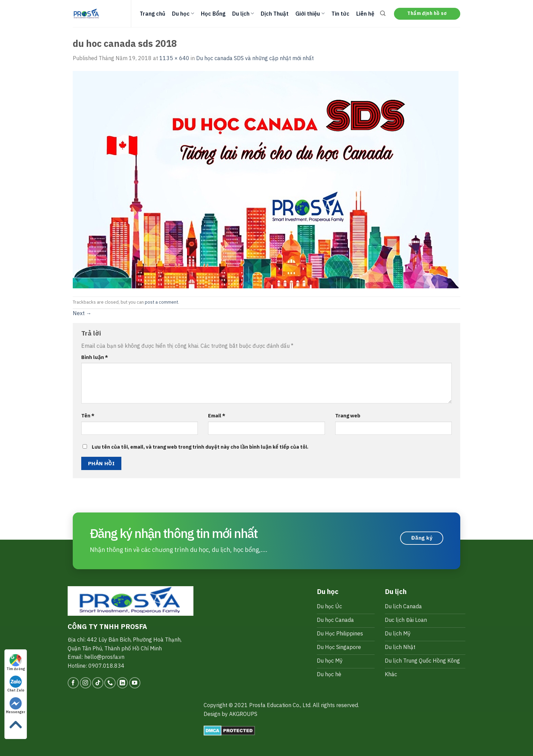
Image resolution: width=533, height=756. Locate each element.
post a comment (161, 302)
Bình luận (95, 357)
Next (82, 313)
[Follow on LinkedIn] (123, 683)
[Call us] (110, 683)
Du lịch (243, 14)
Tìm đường (16, 663)
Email (217, 416)
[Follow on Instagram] (85, 683)
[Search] (383, 13)
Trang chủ (152, 14)
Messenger (16, 706)
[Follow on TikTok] (98, 683)
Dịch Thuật (275, 14)
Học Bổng (213, 14)
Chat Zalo (16, 684)
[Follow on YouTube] (135, 683)
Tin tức (340, 14)
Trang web (348, 416)
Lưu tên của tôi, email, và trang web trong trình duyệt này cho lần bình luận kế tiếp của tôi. (200, 447)
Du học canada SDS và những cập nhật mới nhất (255, 58)
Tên (88, 416)
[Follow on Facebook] (73, 683)
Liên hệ (365, 14)
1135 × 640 (174, 58)
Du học (183, 14)
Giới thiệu (310, 14)
